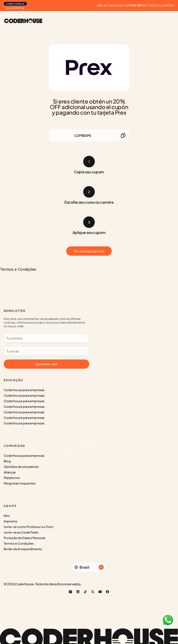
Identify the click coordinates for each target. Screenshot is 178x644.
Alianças (10, 472)
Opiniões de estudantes (21, 467)
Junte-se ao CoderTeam (21, 532)
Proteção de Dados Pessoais (25, 538)
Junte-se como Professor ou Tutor (29, 527)
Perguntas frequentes (20, 483)
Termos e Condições (19, 543)
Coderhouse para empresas (24, 390)
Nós (7, 516)
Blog (7, 461)
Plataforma (12, 478)
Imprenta (10, 521)
